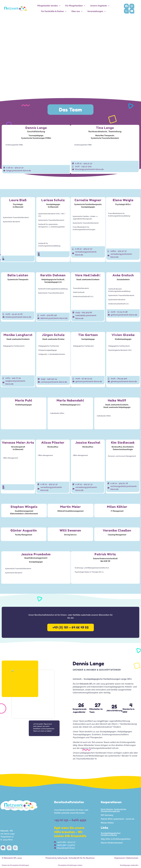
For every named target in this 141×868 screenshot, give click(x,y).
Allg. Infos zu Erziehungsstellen (116, 839)
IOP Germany (107, 815)
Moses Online (107, 823)
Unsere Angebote (100, 6)
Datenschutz (132, 858)
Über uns (77, 11)
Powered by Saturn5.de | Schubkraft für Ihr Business (70, 858)
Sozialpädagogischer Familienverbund (111, 834)
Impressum (120, 858)
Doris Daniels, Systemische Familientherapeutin (114, 810)
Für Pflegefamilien (75, 6)
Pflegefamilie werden (49, 6)
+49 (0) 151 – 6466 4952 (70, 820)
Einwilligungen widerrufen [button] (129, 865)
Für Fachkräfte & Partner (54, 11)
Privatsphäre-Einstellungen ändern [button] (70, 865)
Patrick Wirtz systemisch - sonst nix (117, 819)
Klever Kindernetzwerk (112, 843)
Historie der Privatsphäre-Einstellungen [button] (15, 865)
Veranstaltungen (96, 11)
